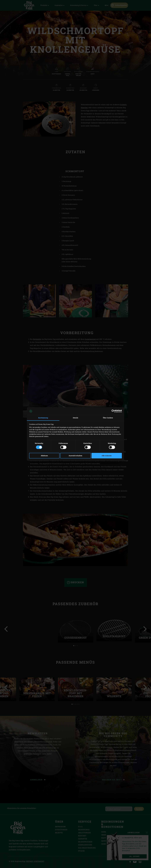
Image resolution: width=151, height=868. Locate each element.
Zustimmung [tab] (43, 418)
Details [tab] (76, 418)
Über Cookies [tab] (108, 418)
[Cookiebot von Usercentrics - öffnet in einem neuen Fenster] (112, 411)
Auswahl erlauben (75, 456)
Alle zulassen (107, 456)
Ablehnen (44, 456)
